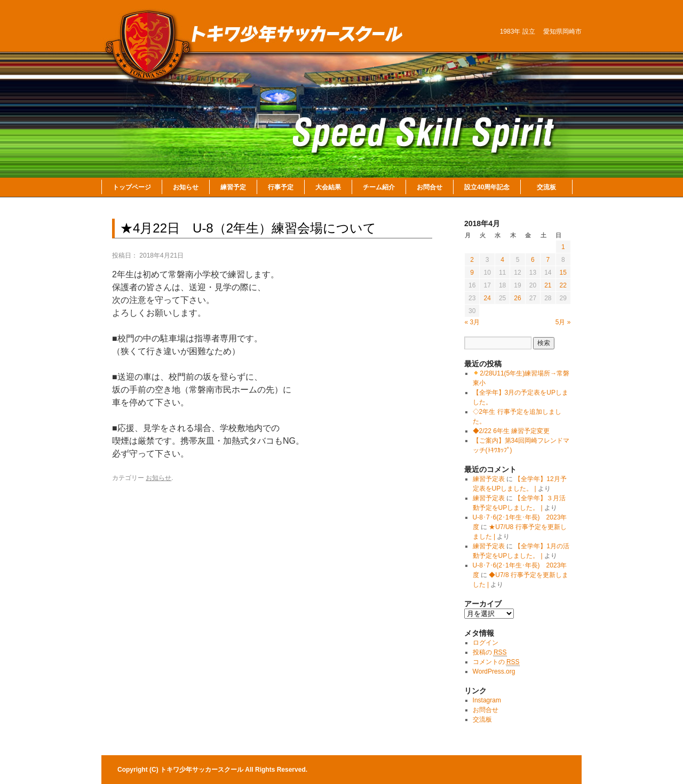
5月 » (563, 322)
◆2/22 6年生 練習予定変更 (511, 431)
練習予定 (233, 187)
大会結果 (328, 187)
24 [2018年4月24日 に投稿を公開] (487, 298)
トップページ (132, 187)
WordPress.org (494, 671)
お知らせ (186, 187)
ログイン (486, 643)
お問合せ (430, 187)
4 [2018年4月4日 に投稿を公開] (502, 260)
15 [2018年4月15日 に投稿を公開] (563, 273)
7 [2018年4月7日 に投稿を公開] (548, 260)
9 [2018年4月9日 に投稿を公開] (472, 273)
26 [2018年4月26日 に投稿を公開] (517, 298)
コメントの (496, 662)
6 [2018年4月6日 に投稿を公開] (533, 260)
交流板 (546, 187)
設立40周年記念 (487, 187)
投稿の (490, 653)
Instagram (487, 700)
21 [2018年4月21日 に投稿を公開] (548, 285)
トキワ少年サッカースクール (202, 770)
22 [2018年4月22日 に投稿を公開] (563, 285)
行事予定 (281, 187)
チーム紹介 (379, 187)
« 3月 (472, 322)
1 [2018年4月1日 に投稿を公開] (563, 247)
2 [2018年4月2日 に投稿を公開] (472, 260)
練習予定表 (489, 479)
